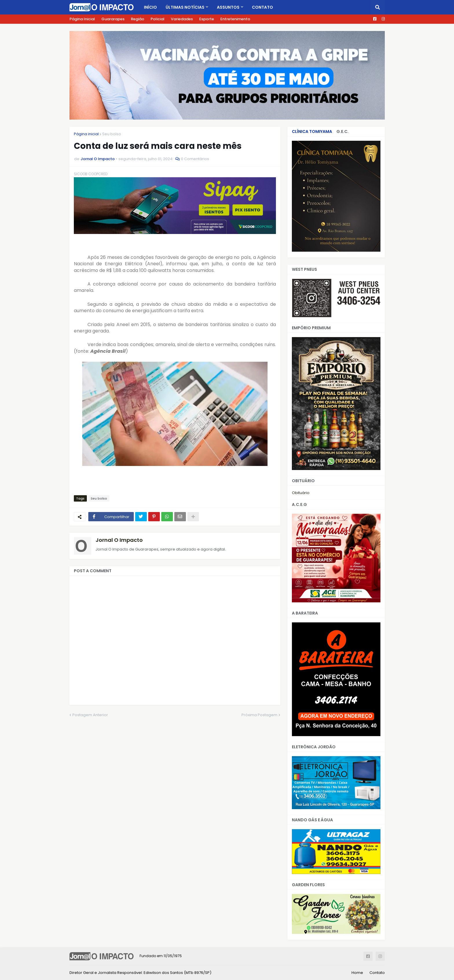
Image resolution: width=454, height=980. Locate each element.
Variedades (182, 19)
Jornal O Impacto (119, 540)
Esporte (207, 19)
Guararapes (113, 19)
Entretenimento (235, 19)
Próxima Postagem (259, 715)
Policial (158, 19)
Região (138, 19)
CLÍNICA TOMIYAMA (312, 131)
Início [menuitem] (150, 7)
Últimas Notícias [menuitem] (185, 7)
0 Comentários (195, 159)
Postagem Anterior (90, 715)
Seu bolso (112, 134)
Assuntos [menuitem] (228, 7)
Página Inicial (82, 19)
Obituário (301, 493)
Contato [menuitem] (262, 7)
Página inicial (86, 134)
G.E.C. (343, 131)
